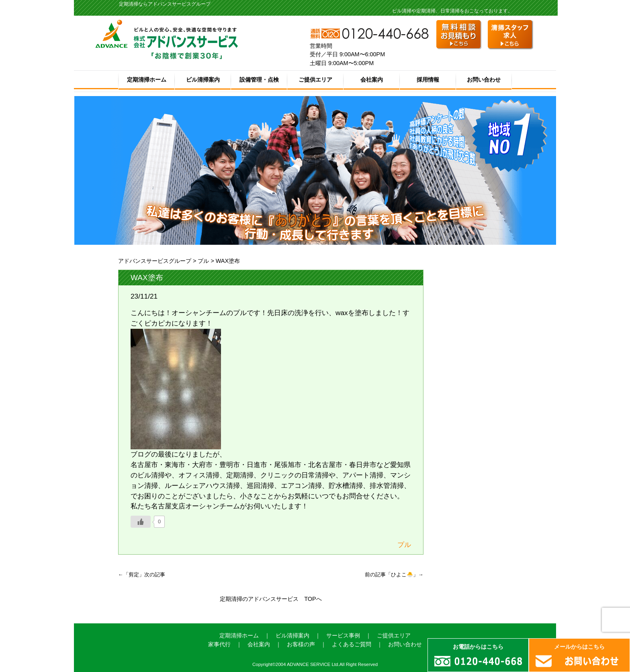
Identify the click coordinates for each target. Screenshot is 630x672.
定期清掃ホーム (147, 80)
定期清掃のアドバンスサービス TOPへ (271, 599)
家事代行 (219, 644)
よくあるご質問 (352, 644)
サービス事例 (343, 635)
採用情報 (428, 80)
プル (203, 261)
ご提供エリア (315, 80)
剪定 (134, 575)
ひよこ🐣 (402, 575)
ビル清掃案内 (203, 80)
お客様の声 (301, 644)
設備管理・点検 (259, 80)
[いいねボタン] (141, 522)
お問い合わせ (484, 80)
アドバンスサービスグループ (155, 261)
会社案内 (372, 80)
